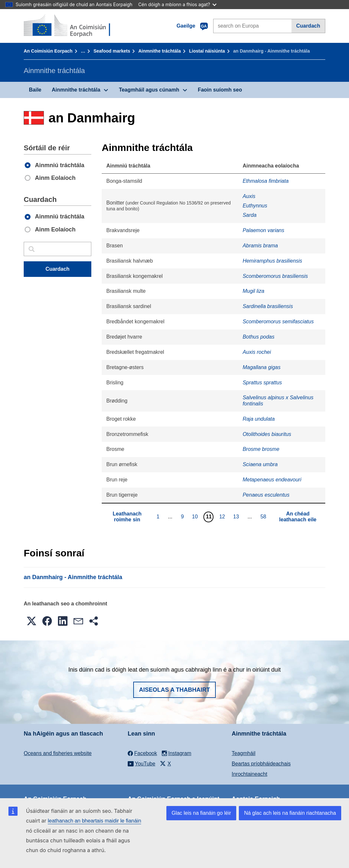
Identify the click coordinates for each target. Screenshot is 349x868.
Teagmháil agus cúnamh (149, 90)
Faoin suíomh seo (220, 90)
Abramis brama (260, 246)
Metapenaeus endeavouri (272, 480)
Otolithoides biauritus (267, 434)
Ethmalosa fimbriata (266, 181)
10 (196, 516)
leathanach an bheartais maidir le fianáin (94, 821)
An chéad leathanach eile (298, 517)
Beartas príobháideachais (261, 764)
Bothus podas (259, 337)
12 (223, 516)
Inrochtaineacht (249, 774)
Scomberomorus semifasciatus (278, 322)
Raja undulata (259, 419)
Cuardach (308, 26)
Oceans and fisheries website (58, 753)
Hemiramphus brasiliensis (272, 261)
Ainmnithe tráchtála (160, 51)
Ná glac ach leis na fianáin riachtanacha (290, 813)
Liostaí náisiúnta (207, 51)
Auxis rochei (257, 352)
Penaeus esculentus (266, 495)
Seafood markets (112, 51)
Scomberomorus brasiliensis (275, 276)
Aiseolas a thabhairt (175, 690)
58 (264, 516)
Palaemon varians (264, 230)
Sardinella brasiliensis (268, 306)
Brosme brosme (261, 449)
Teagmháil (244, 753)
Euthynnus (255, 206)
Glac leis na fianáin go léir (201, 813)
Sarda (250, 215)
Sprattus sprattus (262, 383)
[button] (32, 621)
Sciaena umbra (260, 464)
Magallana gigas (262, 367)
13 (237, 516)
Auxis (249, 196)
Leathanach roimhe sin (127, 517)
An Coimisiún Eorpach (48, 51)
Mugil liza (254, 291)
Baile (35, 90)
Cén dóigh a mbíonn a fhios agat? (177, 4)
